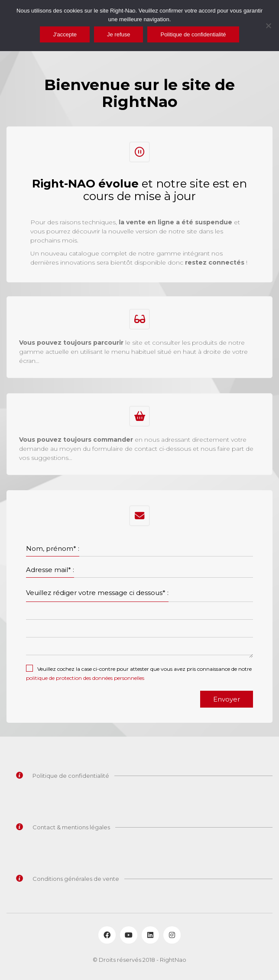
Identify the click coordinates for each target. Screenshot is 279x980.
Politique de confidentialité (193, 34)
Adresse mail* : (50, 570)
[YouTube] (129, 935)
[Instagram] (172, 935)
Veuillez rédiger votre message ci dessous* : (97, 593)
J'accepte (65, 34)
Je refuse (118, 34)
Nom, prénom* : (53, 548)
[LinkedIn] (150, 935)
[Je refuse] (268, 26)
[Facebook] (107, 935)
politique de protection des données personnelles (85, 678)
